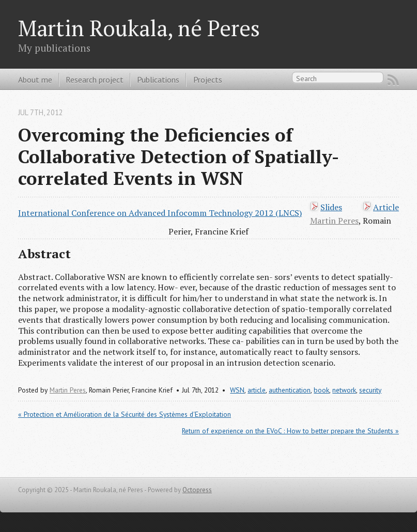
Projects (208, 80)
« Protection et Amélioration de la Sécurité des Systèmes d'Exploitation (125, 414)
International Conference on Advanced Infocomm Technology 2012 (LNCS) (160, 213)
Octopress (197, 490)
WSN (237, 390)
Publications (158, 80)
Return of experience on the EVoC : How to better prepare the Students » (290, 431)
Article (386, 207)
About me (35, 80)
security (370, 390)
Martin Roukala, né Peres (139, 28)
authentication (290, 390)
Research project (95, 80)
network (344, 390)
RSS (393, 80)
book (321, 390)
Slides (331, 207)
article (257, 390)
